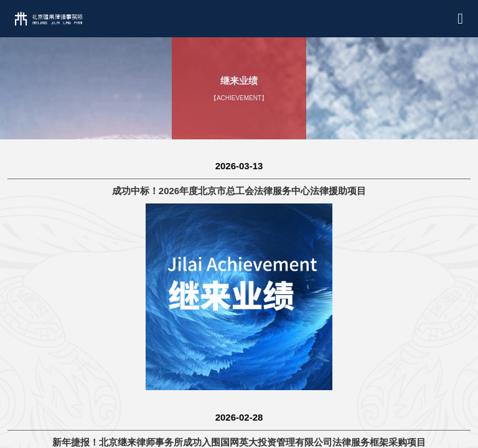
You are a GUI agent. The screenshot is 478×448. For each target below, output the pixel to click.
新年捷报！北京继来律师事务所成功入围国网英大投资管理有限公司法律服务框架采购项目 (239, 442)
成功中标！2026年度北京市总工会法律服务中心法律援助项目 (239, 191)
